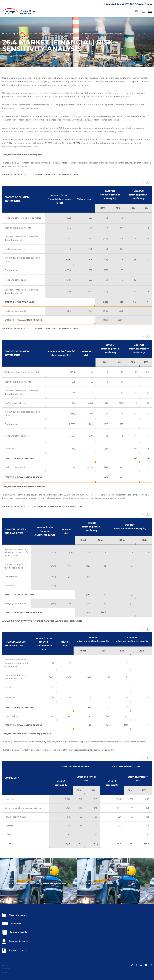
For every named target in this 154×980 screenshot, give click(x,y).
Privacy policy (7, 965)
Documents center (15, 941)
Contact (5, 972)
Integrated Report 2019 (12, 34)
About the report (14, 915)
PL (137, 11)
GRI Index (12, 924)
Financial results (15, 932)
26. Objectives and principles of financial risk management (52, 34)
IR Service (6, 969)
